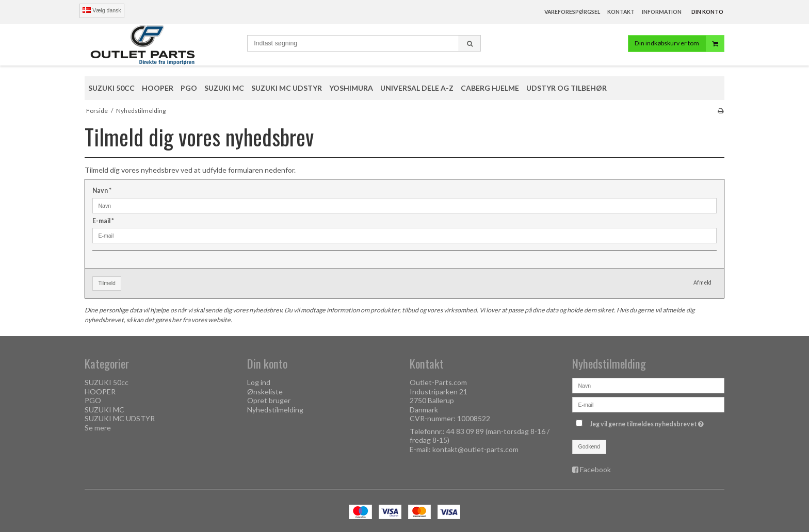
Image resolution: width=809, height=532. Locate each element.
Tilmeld (107, 283)
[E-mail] (648, 404)
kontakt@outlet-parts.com (475, 449)
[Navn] (648, 385)
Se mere (98, 428)
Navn (102, 190)
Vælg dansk (102, 10)
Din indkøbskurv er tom (679, 44)
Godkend (589, 446)
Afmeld (702, 282)
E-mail (103, 221)
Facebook (595, 469)
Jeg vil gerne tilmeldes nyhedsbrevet (648, 422)
